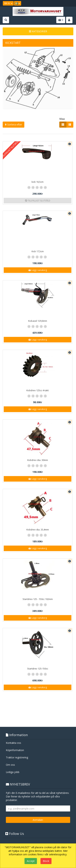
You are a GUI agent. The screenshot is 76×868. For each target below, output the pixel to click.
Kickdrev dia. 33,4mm (38, 530)
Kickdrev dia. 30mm (38, 460)
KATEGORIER (38, 31)
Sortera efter (13, 124)
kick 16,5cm (38, 182)
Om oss (10, 765)
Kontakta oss (13, 743)
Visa (62, 119)
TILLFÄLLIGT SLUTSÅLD (38, 201)
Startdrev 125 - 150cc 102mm (38, 599)
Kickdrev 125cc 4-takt (38, 390)
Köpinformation (15, 750)
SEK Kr (8, 3)
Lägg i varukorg (38, 270)
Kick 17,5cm (38, 251)
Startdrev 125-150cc (38, 669)
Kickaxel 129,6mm (38, 321)
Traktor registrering (17, 757)
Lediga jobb (13, 772)
